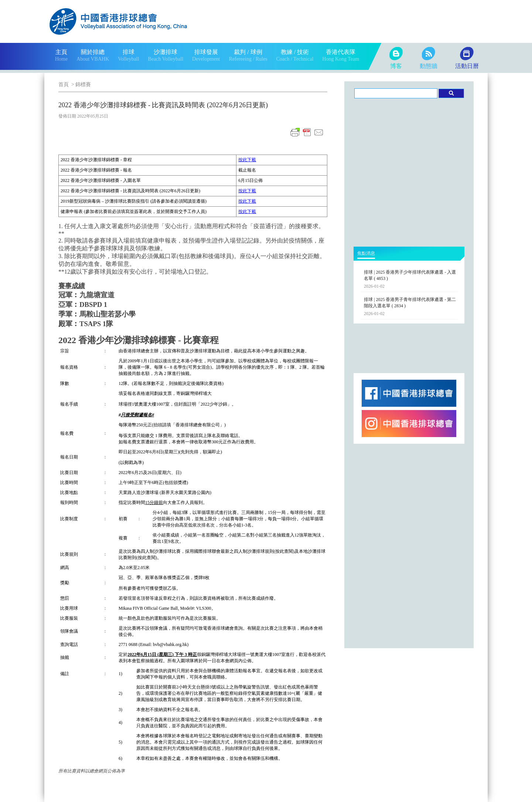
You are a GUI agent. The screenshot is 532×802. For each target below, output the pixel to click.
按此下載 (247, 160)
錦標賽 (83, 84)
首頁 (64, 84)
